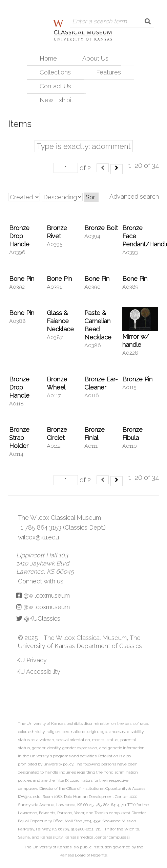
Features (109, 72)
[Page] (66, 168)
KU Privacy (32, 660)
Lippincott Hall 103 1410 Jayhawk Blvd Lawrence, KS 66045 (45, 563)
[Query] (106, 21)
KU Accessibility (38, 672)
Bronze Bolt (101, 228)
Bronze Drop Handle (19, 236)
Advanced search (134, 196)
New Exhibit (56, 100)
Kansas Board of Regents (83, 855)
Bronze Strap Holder (19, 438)
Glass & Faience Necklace (60, 321)
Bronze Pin (137, 379)
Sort (91, 197)
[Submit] (148, 21)
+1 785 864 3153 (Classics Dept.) (62, 527)
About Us (95, 58)
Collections (55, 72)
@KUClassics (38, 618)
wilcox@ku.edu (38, 537)
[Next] (117, 169)
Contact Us (55, 86)
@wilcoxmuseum (43, 595)
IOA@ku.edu (29, 797)
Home (48, 58)
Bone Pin (22, 279)
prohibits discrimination (88, 724)
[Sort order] (62, 197)
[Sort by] (24, 197)
